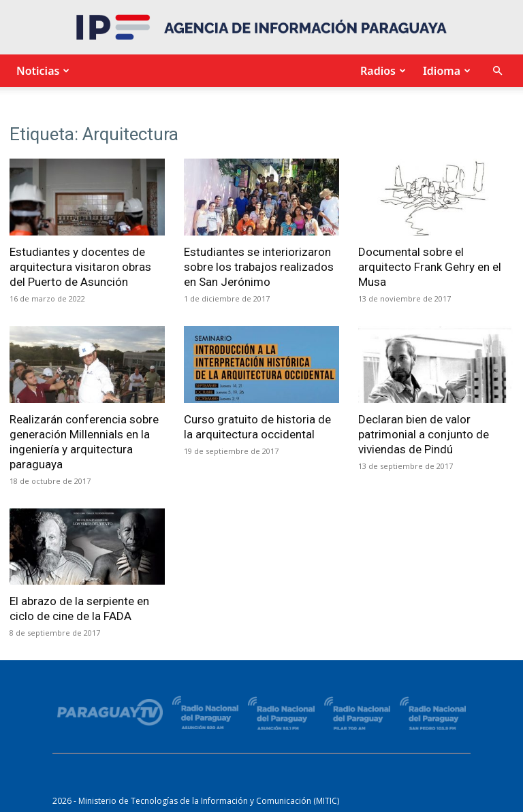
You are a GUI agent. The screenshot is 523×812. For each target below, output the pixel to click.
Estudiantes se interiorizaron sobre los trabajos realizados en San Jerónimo (259, 267)
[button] (497, 71)
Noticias (41, 71)
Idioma (445, 71)
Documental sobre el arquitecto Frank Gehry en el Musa (430, 267)
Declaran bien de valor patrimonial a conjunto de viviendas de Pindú (424, 434)
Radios (381, 71)
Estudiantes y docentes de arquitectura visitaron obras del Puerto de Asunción (80, 267)
